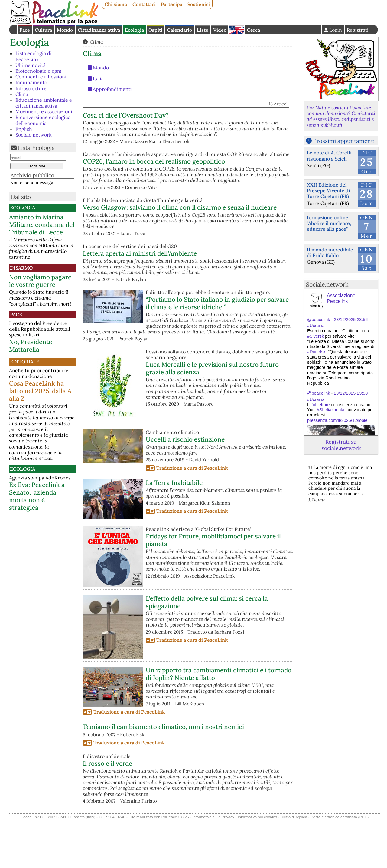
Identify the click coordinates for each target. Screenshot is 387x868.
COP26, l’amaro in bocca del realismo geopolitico (217, 184)
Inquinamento (31, 82)
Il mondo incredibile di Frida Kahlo (330, 252)
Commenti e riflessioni (41, 77)
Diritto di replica (294, 865)
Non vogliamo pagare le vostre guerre (40, 281)
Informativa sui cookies (257, 865)
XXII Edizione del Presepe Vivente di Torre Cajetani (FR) (328, 190)
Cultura (43, 30)
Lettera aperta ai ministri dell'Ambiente (203, 295)
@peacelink (319, 320)
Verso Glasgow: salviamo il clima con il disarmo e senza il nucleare (217, 239)
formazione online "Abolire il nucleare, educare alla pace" (329, 223)
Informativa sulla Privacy (213, 865)
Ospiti (155, 30)
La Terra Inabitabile (174, 530)
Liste (203, 30)
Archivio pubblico (32, 175)
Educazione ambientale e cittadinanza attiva (44, 103)
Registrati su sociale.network (341, 445)
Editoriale (25, 362)
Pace (25, 30)
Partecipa (172, 4)
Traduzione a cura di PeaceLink (192, 515)
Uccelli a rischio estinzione (185, 487)
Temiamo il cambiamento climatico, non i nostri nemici (163, 774)
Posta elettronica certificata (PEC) (340, 865)
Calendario (180, 30)
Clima (22, 94)
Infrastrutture (31, 88)
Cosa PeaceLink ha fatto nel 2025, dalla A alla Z (40, 391)
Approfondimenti (112, 89)
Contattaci (144, 4)
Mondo (65, 30)
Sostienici (199, 4)
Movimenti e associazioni (44, 111)
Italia (98, 78)
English (237, 30)
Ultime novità (31, 65)
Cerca (254, 30)
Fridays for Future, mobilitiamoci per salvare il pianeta (213, 588)
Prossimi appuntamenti (344, 141)
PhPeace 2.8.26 (175, 865)
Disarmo (21, 268)
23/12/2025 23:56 (351, 320)
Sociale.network (34, 135)
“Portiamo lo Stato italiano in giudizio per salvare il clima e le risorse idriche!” (217, 350)
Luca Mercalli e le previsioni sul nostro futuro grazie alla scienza (212, 416)
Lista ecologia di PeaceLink (34, 56)
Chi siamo (116, 4)
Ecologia (134, 30)
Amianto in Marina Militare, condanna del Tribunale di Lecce (42, 225)
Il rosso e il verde (107, 811)
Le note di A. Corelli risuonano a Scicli (329, 156)
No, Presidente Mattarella (31, 346)
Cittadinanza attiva (99, 30)
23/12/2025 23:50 (351, 393)
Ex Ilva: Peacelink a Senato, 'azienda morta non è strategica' (37, 496)
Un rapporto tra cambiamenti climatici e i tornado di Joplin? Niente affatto (219, 721)
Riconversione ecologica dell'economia (43, 120)
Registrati (358, 30)
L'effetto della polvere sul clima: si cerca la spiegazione (207, 649)
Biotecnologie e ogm (38, 71)
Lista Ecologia (36, 148)
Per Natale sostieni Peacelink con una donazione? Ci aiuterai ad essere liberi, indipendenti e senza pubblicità (341, 116)
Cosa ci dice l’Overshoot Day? (189, 115)
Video (220, 30)
